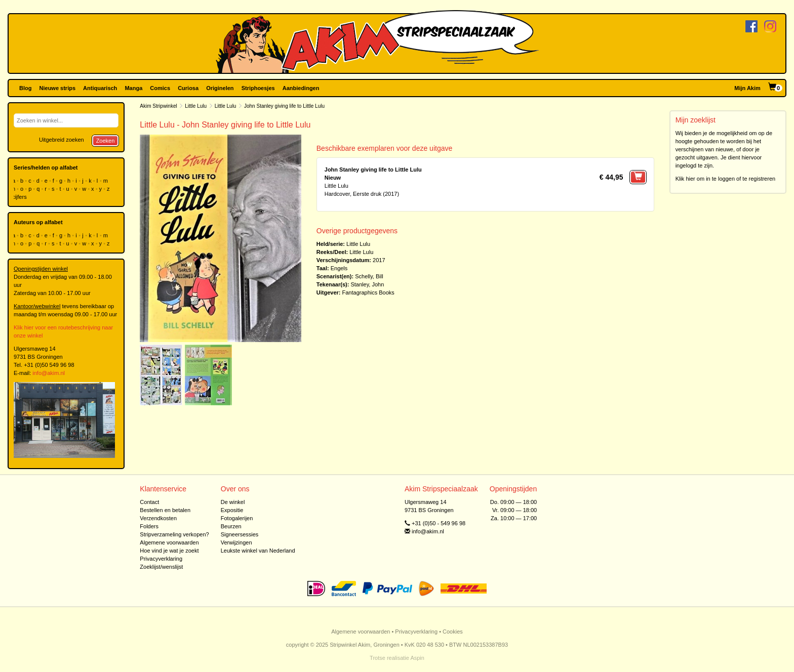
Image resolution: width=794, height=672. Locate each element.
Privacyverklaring (161, 559)
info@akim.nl (49, 373)
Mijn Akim (747, 88)
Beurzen (231, 526)
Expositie (232, 510)
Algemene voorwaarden (169, 542)
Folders (149, 526)
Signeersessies (240, 534)
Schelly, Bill (369, 276)
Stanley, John (367, 284)
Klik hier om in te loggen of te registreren (726, 179)
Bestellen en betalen (165, 510)
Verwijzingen (236, 542)
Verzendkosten (158, 518)
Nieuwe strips (58, 88)
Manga (133, 88)
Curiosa (188, 88)
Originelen (220, 88)
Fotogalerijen (237, 518)
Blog (25, 88)
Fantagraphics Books (368, 292)
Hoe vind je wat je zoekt (169, 551)
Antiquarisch (100, 88)
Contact (149, 502)
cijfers (20, 197)
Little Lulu (196, 106)
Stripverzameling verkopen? (174, 534)
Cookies (453, 632)
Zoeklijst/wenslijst (161, 567)
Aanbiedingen (301, 88)
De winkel (233, 502)
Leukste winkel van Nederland (258, 551)
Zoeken (106, 141)
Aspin (417, 658)
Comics (160, 88)
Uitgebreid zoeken (62, 140)
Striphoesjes (258, 88)
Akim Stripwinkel (158, 106)
